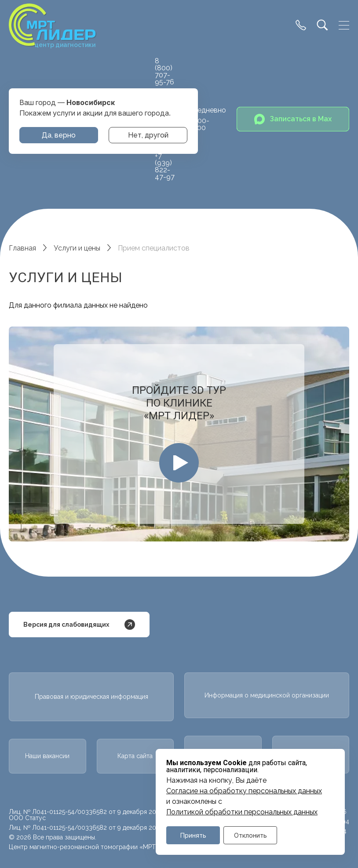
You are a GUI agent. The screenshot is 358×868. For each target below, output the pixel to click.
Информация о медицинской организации (267, 695)
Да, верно (59, 135)
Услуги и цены (77, 248)
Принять (193, 835)
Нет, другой (148, 135)
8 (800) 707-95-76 (164, 71)
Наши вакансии (47, 756)
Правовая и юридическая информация (91, 697)
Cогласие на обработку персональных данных (244, 791)
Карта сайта (135, 756)
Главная (22, 248)
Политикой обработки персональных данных (242, 812)
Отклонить (250, 835)
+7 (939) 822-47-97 (165, 166)
